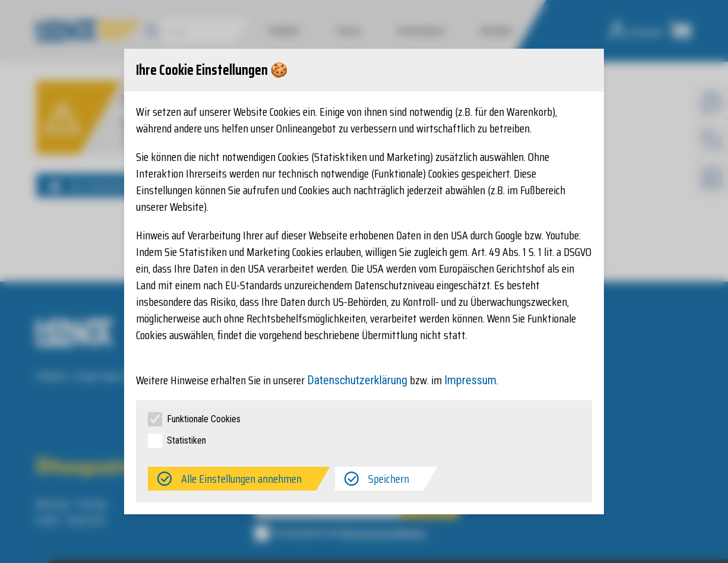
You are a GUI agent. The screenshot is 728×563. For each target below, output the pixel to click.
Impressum (470, 380)
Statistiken (186, 440)
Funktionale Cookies (204, 419)
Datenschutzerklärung (357, 380)
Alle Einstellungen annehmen (241, 479)
